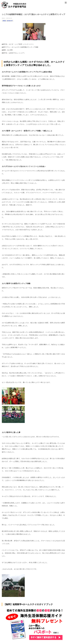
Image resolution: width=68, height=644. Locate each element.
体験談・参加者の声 (8, 21)
